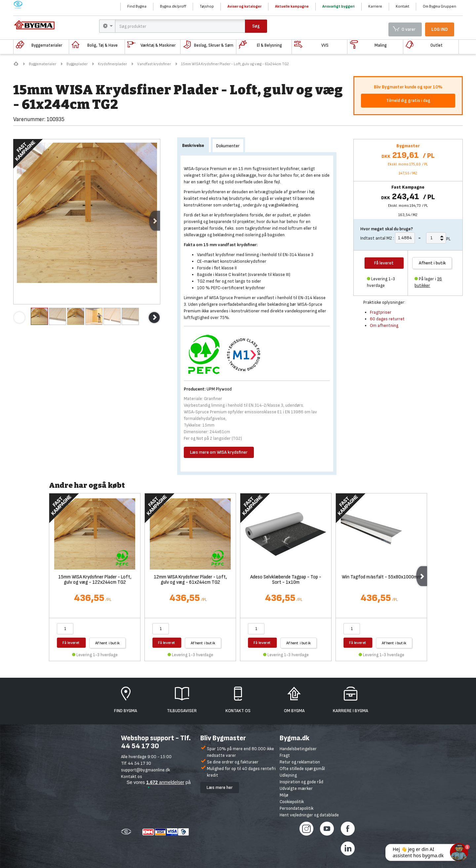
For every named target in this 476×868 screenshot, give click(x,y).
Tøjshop (207, 6)
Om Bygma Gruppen (439, 6)
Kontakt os (132, 777)
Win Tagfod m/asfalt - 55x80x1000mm (381, 577)
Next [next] (155, 221)
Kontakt (402, 6)
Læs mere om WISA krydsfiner (219, 452)
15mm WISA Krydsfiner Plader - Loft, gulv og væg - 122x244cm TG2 (95, 580)
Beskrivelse (193, 145)
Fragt (285, 755)
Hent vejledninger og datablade (309, 815)
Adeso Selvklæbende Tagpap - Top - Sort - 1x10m (286, 580)
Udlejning (288, 775)
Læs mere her (220, 787)
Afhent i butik (432, 263)
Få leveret (71, 642)
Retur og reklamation (300, 762)
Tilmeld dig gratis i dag (408, 100)
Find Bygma (137, 6)
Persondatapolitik (297, 808)
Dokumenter (228, 146)
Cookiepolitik (292, 802)
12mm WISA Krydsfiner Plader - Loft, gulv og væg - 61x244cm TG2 (190, 580)
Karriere (375, 6)
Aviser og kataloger (244, 6)
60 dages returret (387, 319)
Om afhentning (384, 325)
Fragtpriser (381, 312)
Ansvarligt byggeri (338, 6)
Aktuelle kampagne (292, 6)
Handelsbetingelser (298, 749)
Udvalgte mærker (296, 788)
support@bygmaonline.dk (145, 770)
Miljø (284, 795)
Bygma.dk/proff (173, 6)
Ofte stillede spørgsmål (302, 769)
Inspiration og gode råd (301, 782)
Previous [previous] (19, 318)
